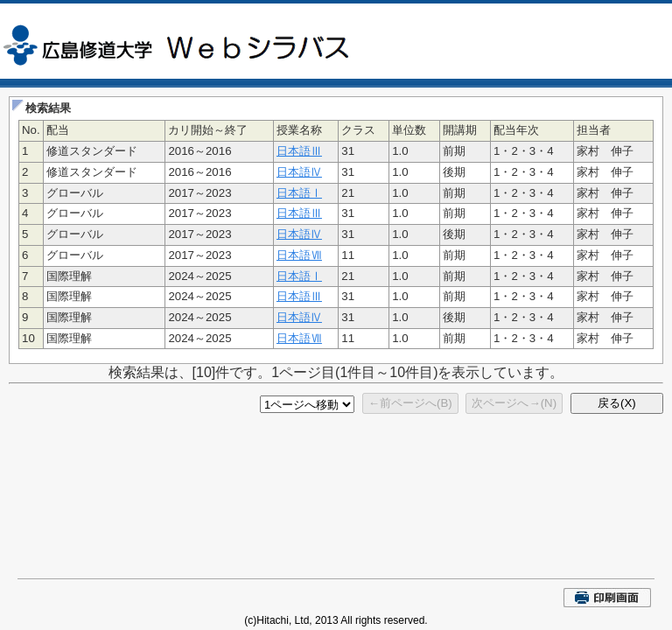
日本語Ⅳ (299, 172)
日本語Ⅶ (299, 255)
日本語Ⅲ (299, 151)
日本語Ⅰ (299, 193)
